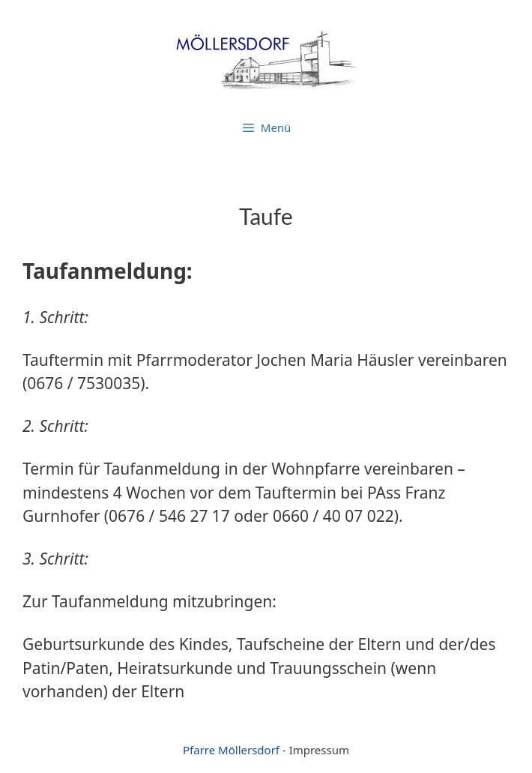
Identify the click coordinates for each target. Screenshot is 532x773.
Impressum (319, 750)
